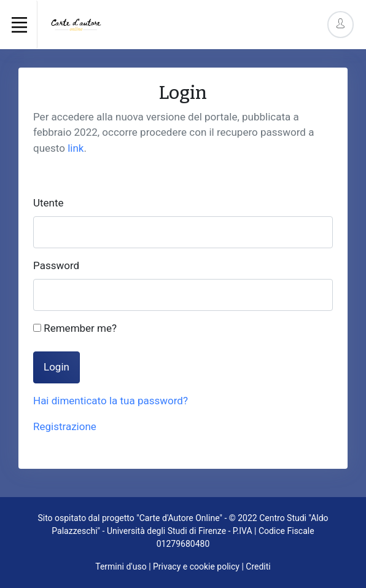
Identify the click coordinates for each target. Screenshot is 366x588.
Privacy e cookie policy (196, 566)
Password (56, 265)
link (76, 148)
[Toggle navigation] (19, 25)
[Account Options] (341, 24)
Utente (49, 203)
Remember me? (75, 328)
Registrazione (65, 426)
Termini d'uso (121, 566)
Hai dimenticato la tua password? (111, 401)
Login (56, 367)
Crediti (258, 566)
